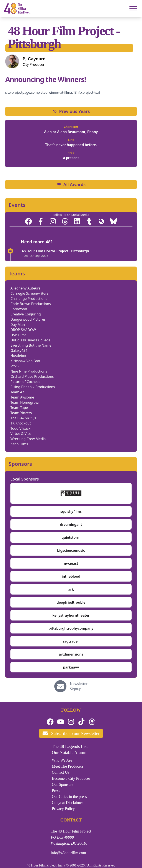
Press (56, 791)
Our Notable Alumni (70, 752)
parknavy (71, 667)
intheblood (71, 576)
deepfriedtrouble (71, 602)
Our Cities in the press (69, 797)
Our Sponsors (63, 784)
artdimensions (71, 654)
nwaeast (71, 563)
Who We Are (62, 760)
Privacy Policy (63, 809)
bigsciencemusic (71, 550)
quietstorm (71, 537)
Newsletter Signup (79, 686)
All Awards (71, 184)
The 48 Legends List (70, 746)
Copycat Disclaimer (67, 803)
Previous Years (71, 111)
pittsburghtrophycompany (71, 628)
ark (71, 589)
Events (17, 205)
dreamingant (71, 524)
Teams (17, 273)
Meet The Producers (68, 766)
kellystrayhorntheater (71, 615)
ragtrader (71, 641)
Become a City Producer (71, 778)
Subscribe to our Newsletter (71, 733)
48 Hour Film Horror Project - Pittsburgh (55, 251)
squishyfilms (71, 511)
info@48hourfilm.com (68, 853)
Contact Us (61, 772)
